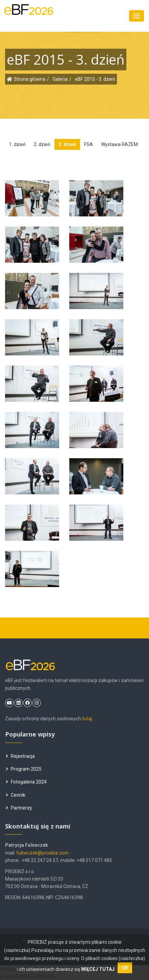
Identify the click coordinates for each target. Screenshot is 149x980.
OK (125, 968)
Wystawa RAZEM (119, 144)
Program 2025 (24, 769)
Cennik (16, 795)
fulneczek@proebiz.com (42, 853)
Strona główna (30, 79)
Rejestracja (20, 756)
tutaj (87, 719)
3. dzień (67, 144)
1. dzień (17, 144)
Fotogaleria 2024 (26, 782)
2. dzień (42, 144)
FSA (89, 144)
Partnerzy (19, 808)
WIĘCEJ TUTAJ (98, 969)
